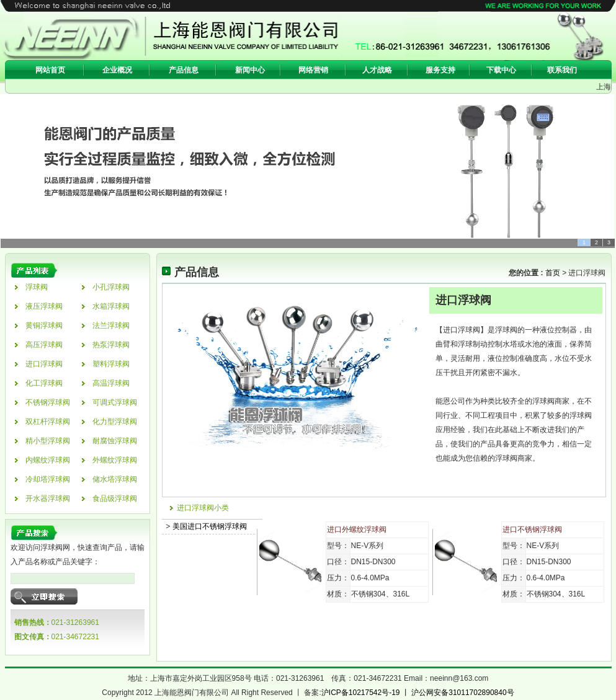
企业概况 (117, 70)
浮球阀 (37, 287)
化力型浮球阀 (115, 422)
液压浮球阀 (44, 306)
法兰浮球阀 (111, 326)
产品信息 (184, 70)
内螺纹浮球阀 (48, 460)
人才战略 (377, 70)
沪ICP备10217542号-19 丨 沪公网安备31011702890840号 (418, 693)
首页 (551, 273)
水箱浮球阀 (111, 306)
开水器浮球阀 (48, 498)
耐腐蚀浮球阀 (115, 441)
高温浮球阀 (111, 383)
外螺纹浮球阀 (115, 460)
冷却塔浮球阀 (48, 479)
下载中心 (501, 70)
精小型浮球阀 (48, 441)
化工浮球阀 (44, 383)
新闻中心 (250, 70)
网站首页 (50, 70)
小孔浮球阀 (111, 287)
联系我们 (562, 70)
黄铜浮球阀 (44, 326)
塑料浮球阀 (111, 364)
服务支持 (440, 70)
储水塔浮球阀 (115, 479)
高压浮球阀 (44, 345)
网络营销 (313, 70)
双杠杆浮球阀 (48, 422)
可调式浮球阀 (115, 402)
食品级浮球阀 (115, 498)
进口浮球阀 (44, 364)
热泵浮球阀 (111, 345)
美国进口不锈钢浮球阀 (210, 526)
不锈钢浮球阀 (48, 402)
